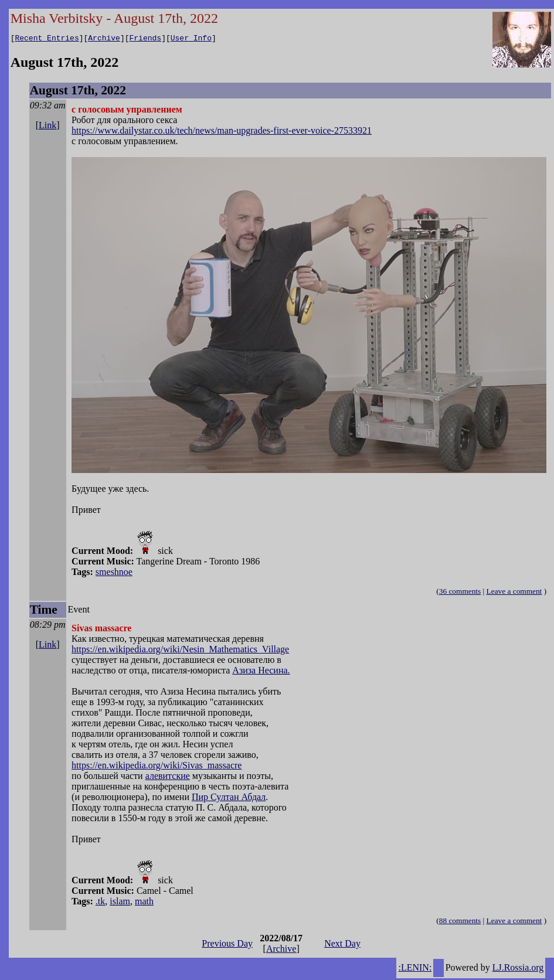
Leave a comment (514, 593)
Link (47, 127)
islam (120, 903)
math (144, 903)
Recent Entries (47, 39)
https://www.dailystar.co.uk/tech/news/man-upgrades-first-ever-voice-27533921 (222, 132)
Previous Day (227, 945)
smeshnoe (114, 574)
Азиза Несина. (261, 672)
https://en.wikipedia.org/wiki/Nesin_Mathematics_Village (180, 651)
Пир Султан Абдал (229, 799)
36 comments (460, 593)
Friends (146, 39)
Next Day (342, 945)
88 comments (460, 922)
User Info (191, 39)
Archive (104, 39)
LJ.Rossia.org (518, 969)
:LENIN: (415, 969)
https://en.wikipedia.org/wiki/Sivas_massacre (157, 767)
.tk (100, 903)
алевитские (168, 777)
